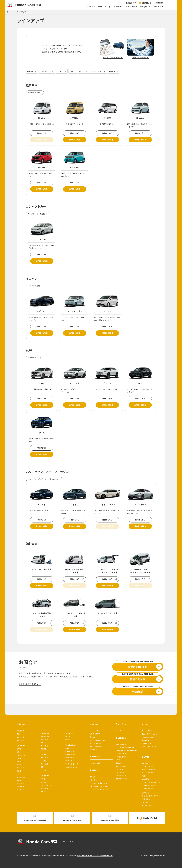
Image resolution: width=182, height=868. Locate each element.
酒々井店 (44, 743)
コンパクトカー (46, 71)
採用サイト (145, 776)
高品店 (19, 752)
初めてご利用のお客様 (149, 747)
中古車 (107, 7)
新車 (100, 7)
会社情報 (145, 763)
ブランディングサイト (149, 773)
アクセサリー (94, 750)
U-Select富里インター (72, 764)
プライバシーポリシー (149, 785)
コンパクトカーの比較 (36, 216)
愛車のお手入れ (121, 766)
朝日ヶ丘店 (20, 768)
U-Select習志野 (70, 755)
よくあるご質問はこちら (29, 694)
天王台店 (44, 761)
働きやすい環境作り (148, 770)
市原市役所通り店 (46, 785)
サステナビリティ (148, 767)
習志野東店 (20, 783)
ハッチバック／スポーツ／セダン (94, 71)
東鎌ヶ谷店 (44, 764)
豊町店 (43, 767)
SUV (73, 71)
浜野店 (19, 758)
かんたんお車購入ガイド (98, 740)
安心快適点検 (121, 757)
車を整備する (145, 7)
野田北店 (44, 770)
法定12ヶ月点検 (122, 754)
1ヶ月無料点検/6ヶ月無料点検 (127, 751)
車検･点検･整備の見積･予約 (151, 796)
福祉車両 (116, 71)
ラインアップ (94, 731)
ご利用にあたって (148, 788)
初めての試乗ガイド (96, 743)
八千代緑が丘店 (22, 790)
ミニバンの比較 (34, 289)
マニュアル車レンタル (100, 783)
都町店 (19, 749)
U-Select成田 (69, 761)
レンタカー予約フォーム (100, 789)
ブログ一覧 (20, 737)
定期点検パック (121, 763)
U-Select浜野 (69, 751)
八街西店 (44, 749)
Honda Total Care (148, 737)
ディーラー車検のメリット (126, 747)
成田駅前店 (44, 746)
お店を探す (90, 7)
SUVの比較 (32, 362)
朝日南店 (44, 791)
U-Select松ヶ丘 (70, 748)
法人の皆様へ (146, 779)
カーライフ (158, 7)
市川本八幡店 (21, 777)
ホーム (12, 12)
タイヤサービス (122, 773)
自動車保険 (145, 740)
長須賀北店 (44, 788)
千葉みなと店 (21, 755)
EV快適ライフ (146, 743)
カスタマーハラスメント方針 (151, 782)
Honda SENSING (96, 747)
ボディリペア (121, 769)
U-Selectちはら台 (71, 767)
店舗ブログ (20, 734)
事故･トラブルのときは (149, 734)
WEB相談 (145, 802)
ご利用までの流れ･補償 (100, 786)
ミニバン (62, 71)
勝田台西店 (44, 740)
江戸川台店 (44, 758)
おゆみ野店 (44, 782)
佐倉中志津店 (45, 736)
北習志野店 (20, 787)
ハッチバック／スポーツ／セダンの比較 (43, 486)
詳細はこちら (42, 133)
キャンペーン (131, 7)
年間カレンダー (22, 740)
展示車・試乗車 (75, 140)
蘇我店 (19, 762)
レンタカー (95, 780)
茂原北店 (67, 736)
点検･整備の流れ (121, 744)
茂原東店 (67, 740)
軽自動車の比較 (34, 93)
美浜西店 (20, 765)
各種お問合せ (146, 799)
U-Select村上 (69, 758)
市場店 (19, 780)
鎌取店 (43, 779)
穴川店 (19, 774)
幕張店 (19, 771)
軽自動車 (31, 71)
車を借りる (118, 7)
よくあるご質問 (147, 805)
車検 (119, 760)
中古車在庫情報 (95, 763)
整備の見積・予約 (122, 779)
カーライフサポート (148, 731)
